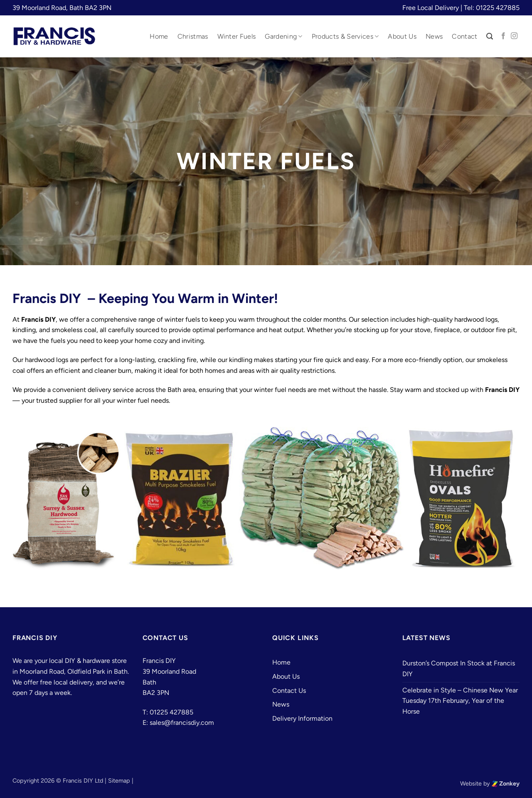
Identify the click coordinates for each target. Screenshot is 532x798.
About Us (402, 36)
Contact (464, 36)
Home (159, 36)
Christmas (193, 36)
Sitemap (119, 781)
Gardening (283, 37)
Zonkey (506, 783)
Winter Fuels (237, 36)
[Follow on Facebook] (503, 36)
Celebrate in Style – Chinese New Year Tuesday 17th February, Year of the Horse (460, 701)
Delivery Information (302, 718)
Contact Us (289, 691)
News (434, 36)
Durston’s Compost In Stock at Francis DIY (459, 669)
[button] (490, 36)
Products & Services (345, 37)
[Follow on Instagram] (514, 36)
